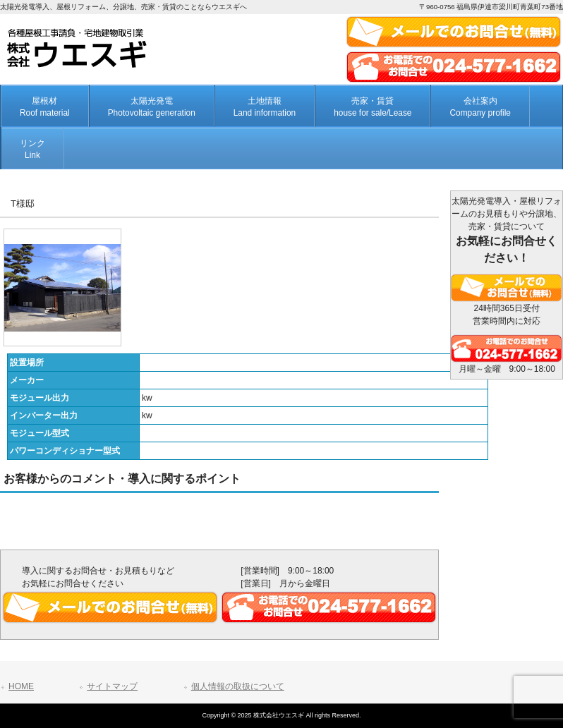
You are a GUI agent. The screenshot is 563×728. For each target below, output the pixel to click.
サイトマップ (112, 686)
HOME (21, 686)
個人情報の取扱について (238, 686)
